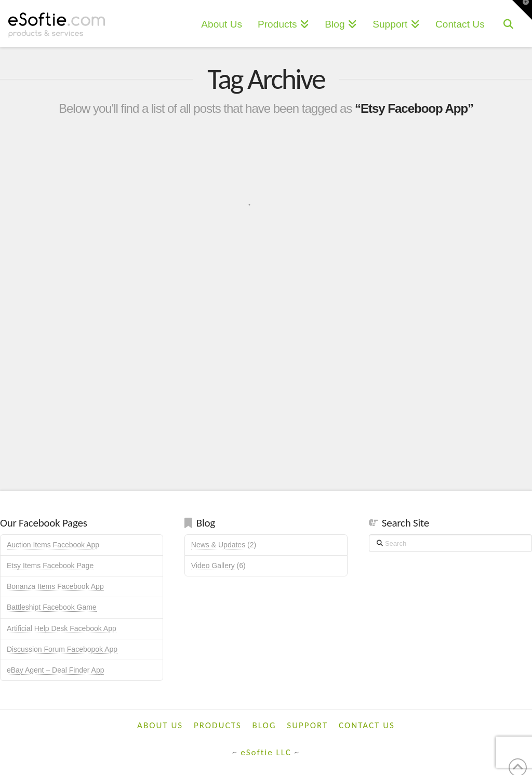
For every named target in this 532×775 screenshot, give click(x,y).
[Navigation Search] (508, 23)
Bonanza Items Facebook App (55, 586)
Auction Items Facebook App (53, 545)
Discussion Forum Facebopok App (62, 649)
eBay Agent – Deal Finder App (56, 670)
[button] (522, 10)
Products (218, 725)
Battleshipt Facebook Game (52, 607)
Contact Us (367, 725)
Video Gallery (213, 566)
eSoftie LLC (266, 752)
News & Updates (218, 545)
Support (307, 725)
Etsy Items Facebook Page (50, 566)
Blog (264, 725)
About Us (160, 725)
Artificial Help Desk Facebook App (62, 628)
